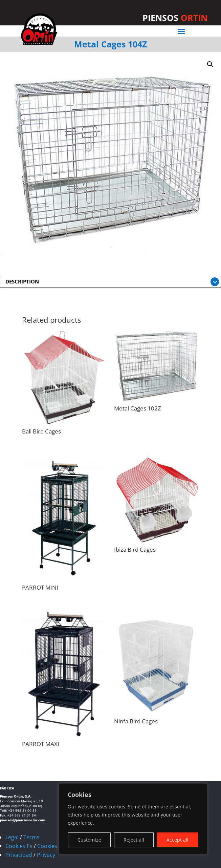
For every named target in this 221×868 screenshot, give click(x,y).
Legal (12, 837)
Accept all (178, 840)
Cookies (47, 846)
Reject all (134, 840)
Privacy (46, 855)
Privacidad (19, 855)
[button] (210, 64)
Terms (31, 837)
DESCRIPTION (22, 281)
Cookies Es (19, 846)
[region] (133, 819)
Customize (89, 840)
